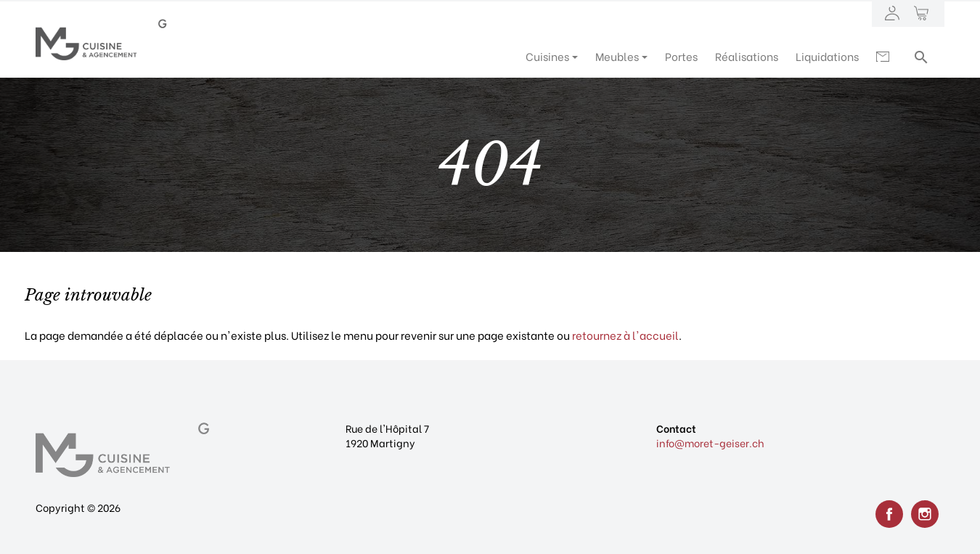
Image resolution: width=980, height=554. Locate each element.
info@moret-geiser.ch (710, 443)
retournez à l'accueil (625, 335)
